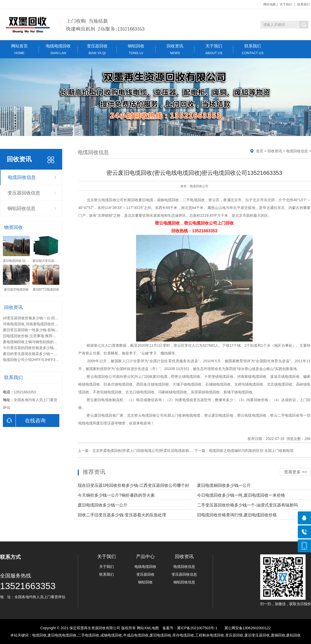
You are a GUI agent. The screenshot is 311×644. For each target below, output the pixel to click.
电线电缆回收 (58, 49)
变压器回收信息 (24, 193)
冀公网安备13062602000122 (248, 628)
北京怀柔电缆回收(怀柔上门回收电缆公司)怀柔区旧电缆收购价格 (144, 451)
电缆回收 (39, 635)
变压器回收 (97, 49)
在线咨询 (24, 421)
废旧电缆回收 (160, 635)
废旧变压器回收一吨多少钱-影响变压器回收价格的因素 (47, 330)
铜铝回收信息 (22, 208)
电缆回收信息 (22, 177)
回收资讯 (175, 49)
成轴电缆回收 (111, 635)
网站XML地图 (148, 628)
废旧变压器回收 (257, 635)
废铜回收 (278, 635)
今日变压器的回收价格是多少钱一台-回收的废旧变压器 (47, 348)
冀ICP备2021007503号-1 (197, 628)
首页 (260, 151)
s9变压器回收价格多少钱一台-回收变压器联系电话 (43, 318)
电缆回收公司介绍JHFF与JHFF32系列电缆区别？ (43, 360)
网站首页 (19, 49)
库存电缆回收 (183, 635)
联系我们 (303, 4)
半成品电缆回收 (136, 635)
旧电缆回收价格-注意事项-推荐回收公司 (35, 336)
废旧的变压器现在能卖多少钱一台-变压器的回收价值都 (47, 354)
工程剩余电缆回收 (210, 635)
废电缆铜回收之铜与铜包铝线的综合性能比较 (39, 342)
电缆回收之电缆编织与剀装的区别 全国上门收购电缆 (251, 451)
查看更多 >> (295, 472)
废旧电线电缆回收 (62, 635)
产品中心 (145, 556)
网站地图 (270, 4)
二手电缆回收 (88, 635)
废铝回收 (293, 635)
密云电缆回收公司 (109, 200)
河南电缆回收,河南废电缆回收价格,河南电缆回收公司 (46, 324)
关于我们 (286, 4)
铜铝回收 (136, 49)
